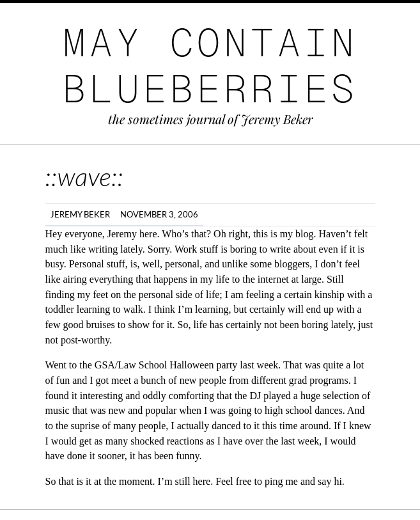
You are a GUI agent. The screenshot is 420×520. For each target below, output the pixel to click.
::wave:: (85, 177)
